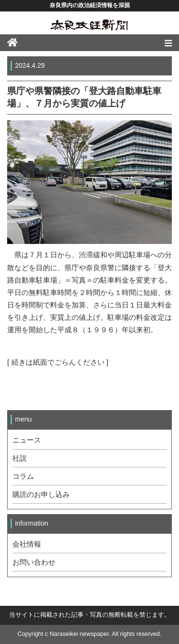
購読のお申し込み (41, 495)
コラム (23, 476)
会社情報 (27, 544)
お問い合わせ (34, 562)
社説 (20, 458)
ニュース (27, 440)
